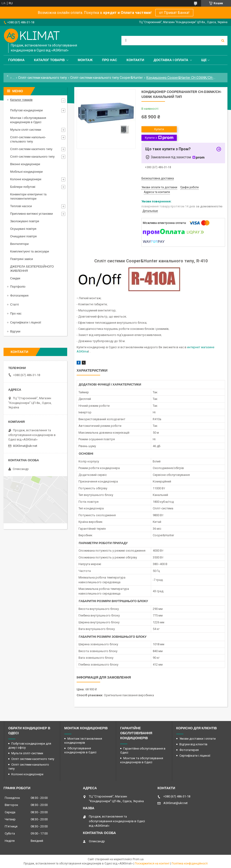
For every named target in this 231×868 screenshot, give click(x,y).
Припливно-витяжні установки (31, 214)
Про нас (110, 60)
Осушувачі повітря (23, 229)
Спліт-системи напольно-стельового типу (28, 139)
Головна (16, 60)
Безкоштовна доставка (158, 178)
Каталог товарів (49, 60)
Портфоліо (18, 287)
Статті (14, 304)
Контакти (135, 60)
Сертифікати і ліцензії (26, 322)
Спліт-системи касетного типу (31, 149)
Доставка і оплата (171, 60)
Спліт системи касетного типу (33, 759)
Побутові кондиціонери (26, 110)
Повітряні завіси (22, 259)
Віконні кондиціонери (25, 164)
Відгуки (15, 331)
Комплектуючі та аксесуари (30, 251)
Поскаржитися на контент (152, 864)
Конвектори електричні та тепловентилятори (28, 196)
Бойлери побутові (23, 187)
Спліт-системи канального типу (43, 78)
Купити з (159, 138)
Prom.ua (138, 859)
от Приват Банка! (174, 13)
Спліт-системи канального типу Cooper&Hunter (107, 78)
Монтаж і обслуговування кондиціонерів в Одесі (28, 120)
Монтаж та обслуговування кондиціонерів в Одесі (142, 760)
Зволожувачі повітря (25, 221)
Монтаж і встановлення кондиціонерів (83, 741)
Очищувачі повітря (23, 236)
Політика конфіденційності (190, 864)
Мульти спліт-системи (26, 130)
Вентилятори (19, 244)
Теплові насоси (21, 206)
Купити (159, 129)
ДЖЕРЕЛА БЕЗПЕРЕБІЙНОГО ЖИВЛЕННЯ (32, 269)
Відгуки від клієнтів (193, 744)
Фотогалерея (19, 296)
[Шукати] (223, 41)
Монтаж (85, 60)
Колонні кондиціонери (26, 179)
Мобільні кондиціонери (26, 172)
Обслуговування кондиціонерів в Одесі (80, 750)
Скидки (15, 278)
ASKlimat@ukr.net (25, 446)
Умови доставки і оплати (198, 739)
